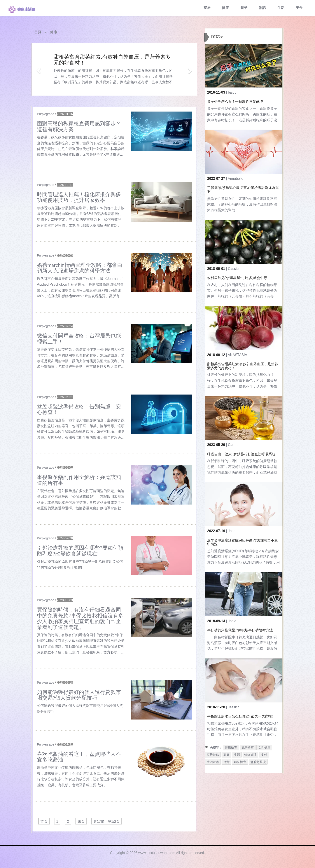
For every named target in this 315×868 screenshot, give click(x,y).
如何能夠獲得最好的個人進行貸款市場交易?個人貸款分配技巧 (79, 695)
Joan (232, 531)
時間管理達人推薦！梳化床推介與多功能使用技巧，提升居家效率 (79, 197)
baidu (232, 92)
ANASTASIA (237, 355)
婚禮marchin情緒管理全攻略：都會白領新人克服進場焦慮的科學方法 (80, 268)
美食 (299, 8)
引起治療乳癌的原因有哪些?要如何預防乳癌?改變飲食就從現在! (80, 551)
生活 (281, 8)
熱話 (262, 8)
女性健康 (264, 747)
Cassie (233, 269)
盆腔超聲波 (258, 762)
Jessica (234, 707)
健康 (225, 8)
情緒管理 (250, 755)
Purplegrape (45, 114)
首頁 (38, 32)
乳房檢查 (248, 747)
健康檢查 (231, 747)
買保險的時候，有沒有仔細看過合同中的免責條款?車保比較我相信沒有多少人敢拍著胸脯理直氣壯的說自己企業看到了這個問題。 (80, 618)
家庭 (226, 755)
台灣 (226, 762)
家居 (207, 8)
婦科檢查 (240, 762)
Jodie (232, 621)
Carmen (234, 445)
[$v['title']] (162, 131)
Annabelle (235, 179)
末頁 (81, 822)
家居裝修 (213, 755)
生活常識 (213, 762)
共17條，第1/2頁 (107, 822)
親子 (244, 8)
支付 (264, 755)
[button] (38, 69)
